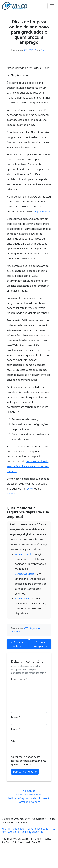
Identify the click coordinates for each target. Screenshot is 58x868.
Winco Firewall (23, 554)
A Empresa (29, 791)
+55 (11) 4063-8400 (13, 829)
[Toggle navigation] (52, 6)
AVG (26, 628)
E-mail (16, 729)
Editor (44, 50)
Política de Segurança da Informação (29, 798)
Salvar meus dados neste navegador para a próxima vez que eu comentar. (29, 761)
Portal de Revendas (29, 802)
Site (13, 741)
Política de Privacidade (29, 795)
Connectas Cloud (25, 574)
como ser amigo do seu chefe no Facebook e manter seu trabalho (28, 466)
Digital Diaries (42, 211)
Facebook (12, 494)
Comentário (19, 679)
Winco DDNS (22, 599)
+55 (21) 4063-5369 (37, 829)
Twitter (30, 489)
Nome (16, 717)
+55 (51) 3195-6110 (33, 832)
